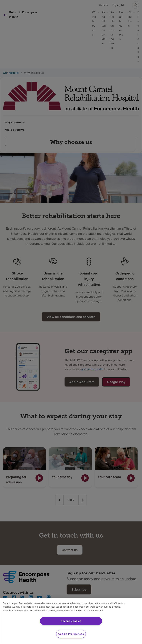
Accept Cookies (71, 621)
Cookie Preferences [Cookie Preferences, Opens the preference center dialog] (71, 634)
